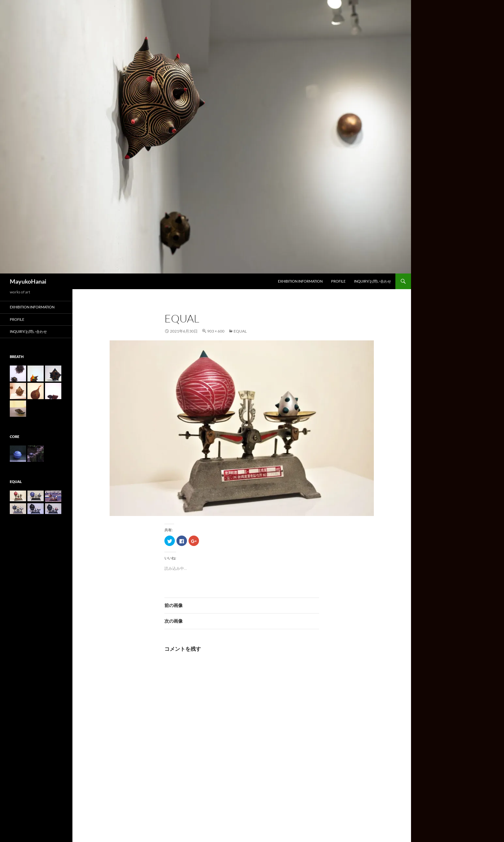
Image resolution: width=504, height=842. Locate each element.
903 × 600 (216, 331)
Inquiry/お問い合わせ (373, 281)
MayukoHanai (28, 281)
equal (240, 331)
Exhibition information (300, 281)
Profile (338, 281)
